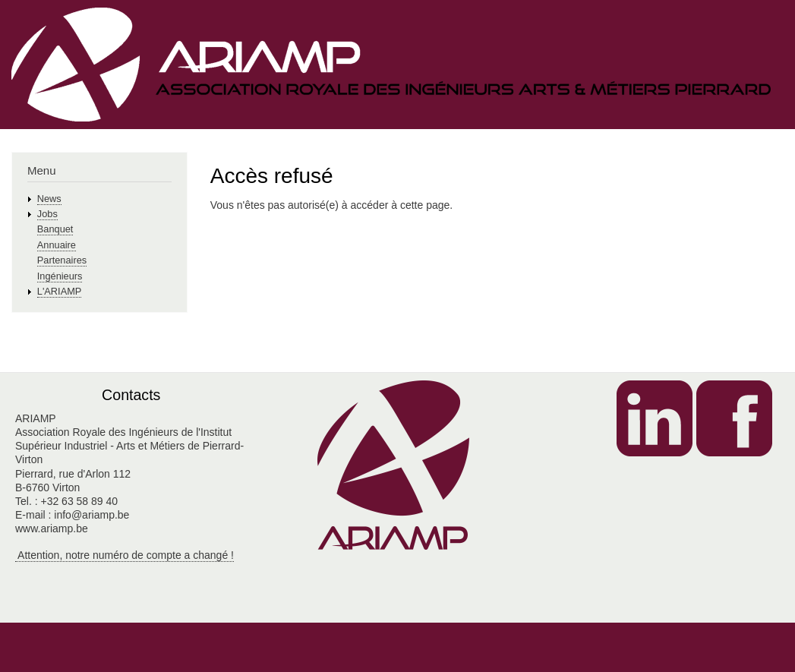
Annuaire (57, 245)
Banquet (55, 229)
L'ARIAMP (60, 291)
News (49, 199)
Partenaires (62, 260)
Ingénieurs (60, 276)
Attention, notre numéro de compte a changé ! (125, 555)
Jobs (47, 214)
